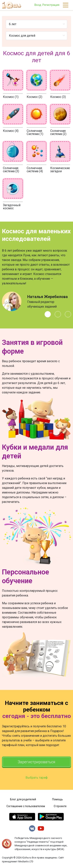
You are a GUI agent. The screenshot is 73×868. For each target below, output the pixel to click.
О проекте (60, 806)
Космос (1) (11, 97)
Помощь (58, 799)
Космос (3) (58, 97)
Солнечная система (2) (58, 132)
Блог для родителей (23, 799)
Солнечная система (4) (35, 170)
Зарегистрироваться (36, 762)
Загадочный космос (12, 207)
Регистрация (51, 5)
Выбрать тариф (37, 778)
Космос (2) (34, 97)
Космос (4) (11, 131)
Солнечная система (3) (11, 170)
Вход (38, 5)
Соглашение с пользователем (26, 806)
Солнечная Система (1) (35, 132)
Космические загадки (60, 170)
